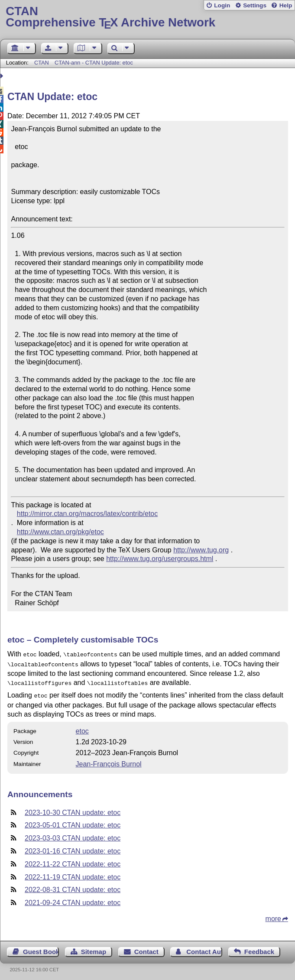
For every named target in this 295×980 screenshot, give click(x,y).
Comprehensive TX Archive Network (147, 17)
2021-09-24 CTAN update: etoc (73, 899)
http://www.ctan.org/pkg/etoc (60, 532)
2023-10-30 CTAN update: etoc (73, 809)
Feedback (259, 948)
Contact (146, 948)
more (273, 915)
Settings (255, 5)
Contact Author (204, 948)
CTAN (42, 63)
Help (286, 5)
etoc (82, 728)
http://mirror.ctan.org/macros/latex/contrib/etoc (87, 514)
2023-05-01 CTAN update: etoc (73, 822)
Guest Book (41, 948)
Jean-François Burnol (109, 761)
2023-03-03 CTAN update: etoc (73, 835)
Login (222, 5)
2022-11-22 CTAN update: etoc (73, 861)
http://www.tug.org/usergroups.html (160, 559)
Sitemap (94, 948)
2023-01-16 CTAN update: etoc (73, 848)
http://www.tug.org (201, 550)
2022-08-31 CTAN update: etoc (73, 886)
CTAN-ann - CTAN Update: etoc (94, 63)
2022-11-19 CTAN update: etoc (73, 874)
